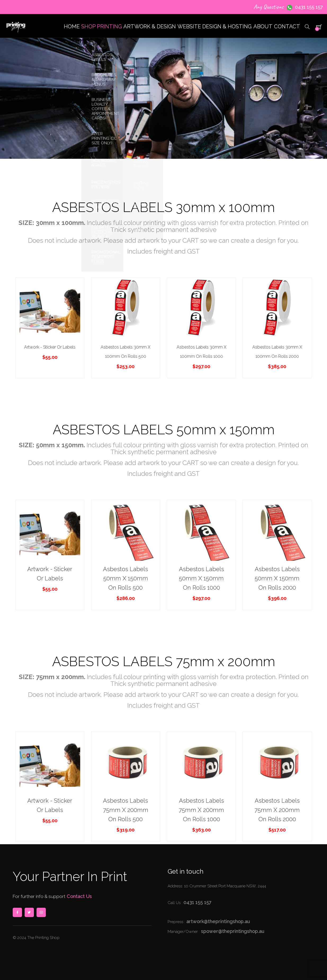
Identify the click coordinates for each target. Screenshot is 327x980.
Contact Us (79, 896)
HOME (29, 50)
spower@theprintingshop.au (232, 931)
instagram (41, 912)
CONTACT (283, 50)
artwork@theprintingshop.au (218, 921)
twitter (29, 912)
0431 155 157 (309, 7)
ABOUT (250, 50)
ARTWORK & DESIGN (124, 50)
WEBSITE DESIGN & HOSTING (195, 50)
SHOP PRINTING (68, 50)
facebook (17, 912)
